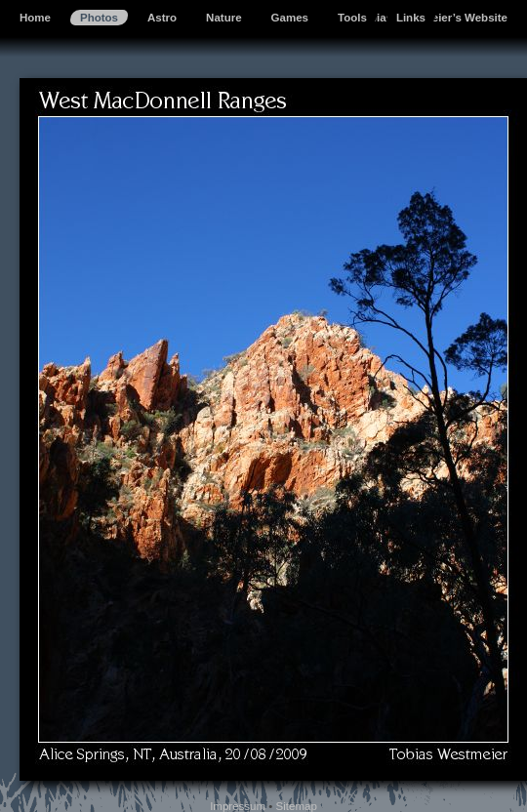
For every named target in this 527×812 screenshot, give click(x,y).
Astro (162, 18)
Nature (223, 18)
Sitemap (297, 806)
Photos (99, 18)
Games (290, 18)
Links (411, 18)
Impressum (238, 806)
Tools (352, 18)
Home (35, 18)
